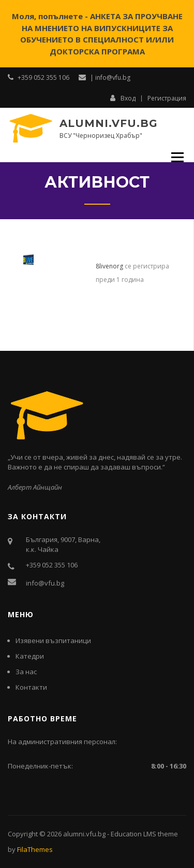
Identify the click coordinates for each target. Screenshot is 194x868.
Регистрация (167, 98)
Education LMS (133, 834)
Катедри (30, 656)
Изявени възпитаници (53, 641)
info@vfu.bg (45, 583)
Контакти (31, 687)
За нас (26, 672)
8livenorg (109, 266)
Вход (123, 98)
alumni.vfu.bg (109, 123)
